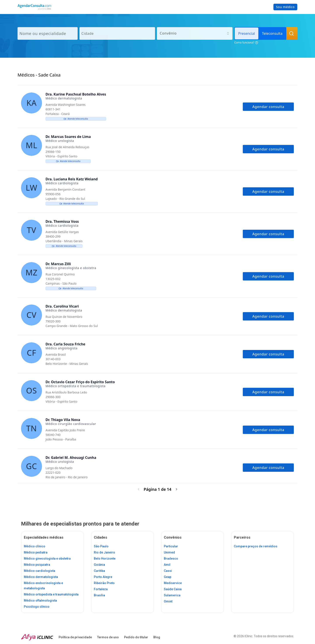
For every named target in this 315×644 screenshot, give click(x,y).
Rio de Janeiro (104, 552)
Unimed (169, 552)
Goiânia (99, 565)
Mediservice (173, 583)
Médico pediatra (36, 552)
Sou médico (285, 7)
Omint (168, 601)
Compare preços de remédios (256, 546)
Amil (167, 565)
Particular (171, 546)
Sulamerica (172, 595)
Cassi (168, 571)
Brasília (99, 595)
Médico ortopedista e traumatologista (51, 594)
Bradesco (171, 559)
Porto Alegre (103, 577)
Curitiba (99, 571)
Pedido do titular (136, 637)
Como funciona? (246, 43)
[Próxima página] (177, 489)
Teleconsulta (272, 33)
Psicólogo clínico (37, 607)
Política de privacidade (75, 637)
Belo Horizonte (105, 559)
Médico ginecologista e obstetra (47, 559)
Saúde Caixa (173, 589)
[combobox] (195, 33)
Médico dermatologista (41, 577)
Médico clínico (35, 546)
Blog (157, 637)
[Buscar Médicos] (291, 33)
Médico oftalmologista (40, 600)
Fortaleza (101, 589)
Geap (168, 577)
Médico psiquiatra (37, 565)
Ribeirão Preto (104, 583)
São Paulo (101, 546)
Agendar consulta (268, 107)
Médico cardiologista (39, 571)
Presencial (247, 33)
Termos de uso (108, 637)
